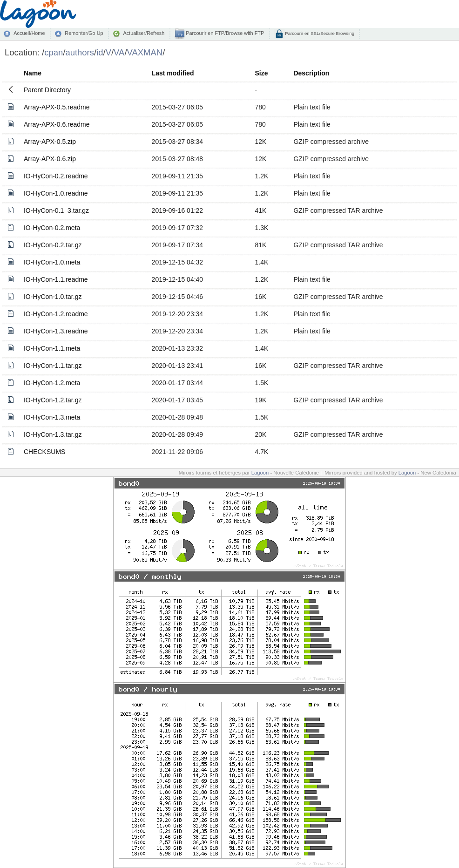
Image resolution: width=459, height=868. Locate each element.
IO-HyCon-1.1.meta (52, 348)
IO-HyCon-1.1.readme (56, 279)
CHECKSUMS (44, 452)
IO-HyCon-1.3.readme (56, 331)
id (100, 52)
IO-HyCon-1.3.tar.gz (53, 434)
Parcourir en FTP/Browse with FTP (224, 33)
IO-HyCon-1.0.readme (56, 193)
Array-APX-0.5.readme (57, 107)
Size (261, 73)
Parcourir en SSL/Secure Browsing (319, 33)
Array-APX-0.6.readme (57, 124)
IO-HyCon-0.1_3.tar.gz (56, 210)
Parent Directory (47, 90)
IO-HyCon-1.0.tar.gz (53, 297)
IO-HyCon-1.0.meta (52, 262)
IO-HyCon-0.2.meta (52, 228)
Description (311, 73)
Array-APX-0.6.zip (50, 159)
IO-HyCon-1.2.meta (52, 383)
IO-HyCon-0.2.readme (56, 176)
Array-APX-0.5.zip (50, 142)
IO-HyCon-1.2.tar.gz (53, 400)
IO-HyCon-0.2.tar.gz (53, 245)
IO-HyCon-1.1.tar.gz (53, 366)
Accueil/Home (29, 33)
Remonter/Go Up (84, 33)
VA (119, 52)
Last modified (173, 73)
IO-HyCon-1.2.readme (56, 314)
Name (33, 73)
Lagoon (260, 473)
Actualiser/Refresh (144, 33)
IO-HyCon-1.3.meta (52, 417)
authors (80, 52)
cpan (54, 52)
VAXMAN (145, 52)
